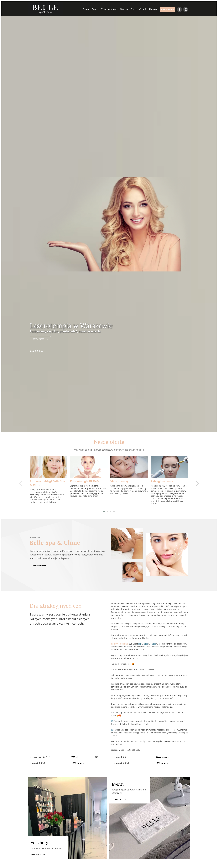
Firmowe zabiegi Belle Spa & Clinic (47, 483)
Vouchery (39, 842)
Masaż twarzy (119, 481)
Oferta (86, 9)
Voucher (124, 9)
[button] (104, 512)
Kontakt (153, 9)
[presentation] (21, 482)
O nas (134, 9)
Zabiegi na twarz (162, 481)
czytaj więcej (40, 339)
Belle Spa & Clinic (55, 543)
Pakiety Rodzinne (119, 644)
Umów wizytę (167, 9)
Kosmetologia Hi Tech (85, 481)
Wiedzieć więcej (109, 9)
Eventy (95, 9)
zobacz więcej (38, 854)
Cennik (143, 9)
